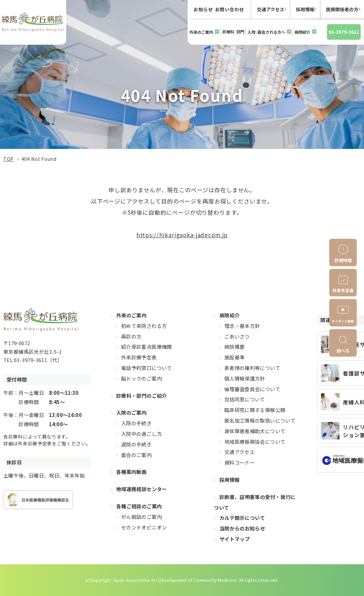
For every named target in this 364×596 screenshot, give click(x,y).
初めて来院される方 (144, 326)
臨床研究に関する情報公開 (255, 410)
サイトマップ (235, 539)
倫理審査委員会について (252, 389)
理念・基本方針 (242, 326)
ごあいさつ (237, 336)
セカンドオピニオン (144, 527)
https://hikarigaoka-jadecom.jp (182, 235)
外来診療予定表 (139, 357)
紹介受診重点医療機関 (147, 347)
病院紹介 (302, 32)
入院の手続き (136, 423)
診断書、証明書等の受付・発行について (255, 502)
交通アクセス (271, 9)
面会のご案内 (136, 455)
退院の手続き (136, 444)
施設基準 (235, 357)
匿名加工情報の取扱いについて (260, 420)
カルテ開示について (242, 518)
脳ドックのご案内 (141, 378)
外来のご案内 (201, 32)
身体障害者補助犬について (255, 431)
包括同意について (245, 399)
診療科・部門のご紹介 (142, 396)
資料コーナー (240, 462)
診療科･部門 (233, 32)
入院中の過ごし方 (141, 434)
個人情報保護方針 (245, 378)
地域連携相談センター (142, 489)
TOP (8, 159)
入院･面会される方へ (266, 32)
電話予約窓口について (147, 368)
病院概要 (235, 347)
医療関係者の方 (342, 9)
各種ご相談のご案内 (139, 506)
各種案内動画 (131, 472)
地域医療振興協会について (255, 442)
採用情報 (305, 9)
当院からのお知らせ (242, 528)
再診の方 (131, 336)
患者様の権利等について (252, 368)
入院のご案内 (131, 413)
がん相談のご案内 (141, 517)
